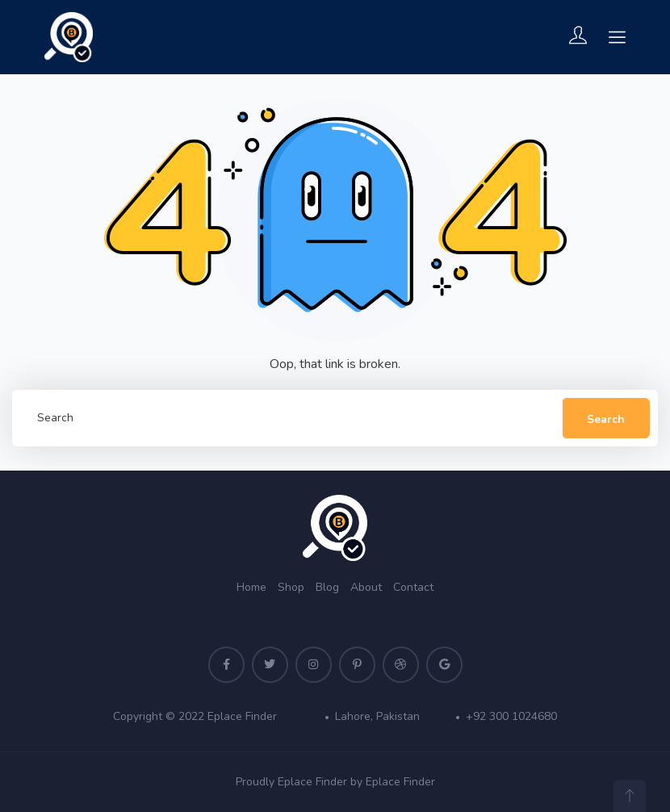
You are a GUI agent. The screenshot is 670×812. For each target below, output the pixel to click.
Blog (327, 587)
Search (606, 419)
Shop (291, 587)
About (366, 587)
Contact (413, 587)
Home (251, 587)
